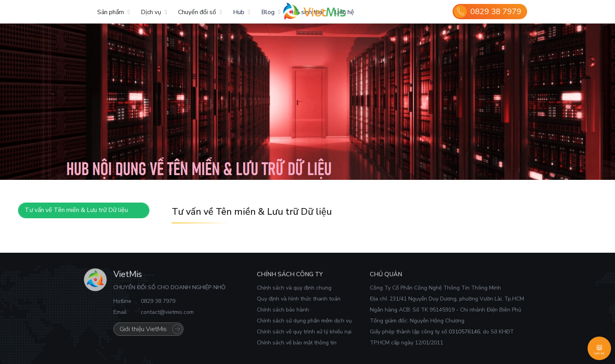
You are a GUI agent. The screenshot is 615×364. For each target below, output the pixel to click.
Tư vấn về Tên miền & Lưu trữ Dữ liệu (76, 210)
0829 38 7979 (496, 12)
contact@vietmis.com (167, 312)
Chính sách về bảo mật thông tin (297, 343)
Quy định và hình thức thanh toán (299, 299)
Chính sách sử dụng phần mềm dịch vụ (304, 321)
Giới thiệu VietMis (143, 329)
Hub (239, 12)
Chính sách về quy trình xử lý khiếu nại (304, 332)
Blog (268, 12)
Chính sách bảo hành (283, 310)
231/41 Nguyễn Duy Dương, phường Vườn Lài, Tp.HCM (457, 299)
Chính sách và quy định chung (294, 288)
